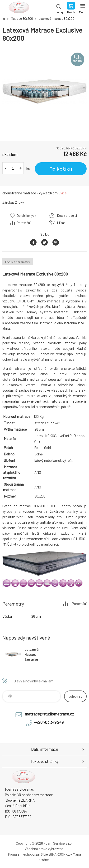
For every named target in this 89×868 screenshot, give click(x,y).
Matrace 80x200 (22, 19)
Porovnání (24, 223)
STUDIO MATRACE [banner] (19, 8)
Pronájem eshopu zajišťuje (28, 854)
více (64, 193)
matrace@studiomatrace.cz (49, 714)
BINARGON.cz (59, 854)
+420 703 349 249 (49, 722)
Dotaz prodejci (67, 216)
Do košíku (61, 169)
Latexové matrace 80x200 (56, 19)
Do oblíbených (26, 216)
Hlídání (62, 223)
